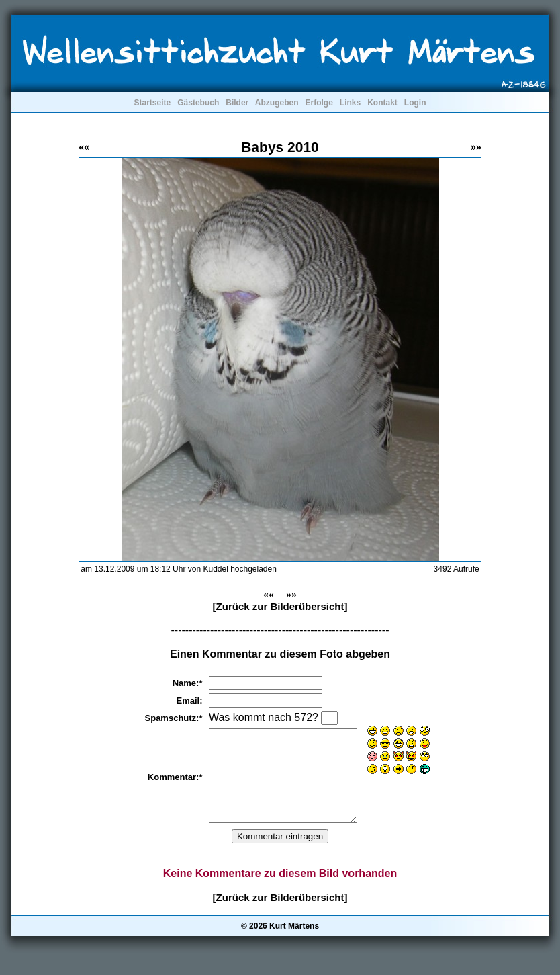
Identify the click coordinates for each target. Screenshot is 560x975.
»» (476, 147)
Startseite (152, 103)
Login (415, 103)
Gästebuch (198, 103)
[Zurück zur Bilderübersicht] (280, 606)
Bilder (237, 103)
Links (350, 103)
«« (84, 147)
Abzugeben (277, 103)
